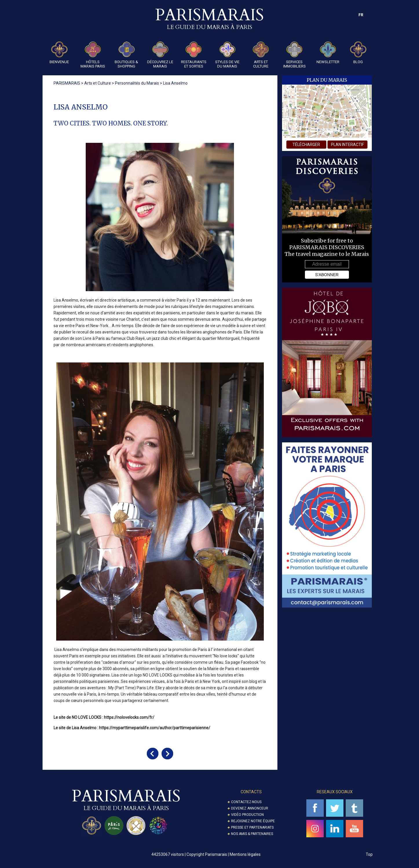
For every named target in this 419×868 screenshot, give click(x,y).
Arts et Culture (261, 55)
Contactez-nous (246, 802)
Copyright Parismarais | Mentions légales (224, 854)
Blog (358, 53)
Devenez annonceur (250, 808)
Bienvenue (59, 53)
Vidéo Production (247, 815)
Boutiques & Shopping (126, 55)
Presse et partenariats (252, 827)
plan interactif (347, 145)
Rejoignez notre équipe (253, 821)
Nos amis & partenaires (252, 834)
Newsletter (328, 53)
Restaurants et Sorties (194, 55)
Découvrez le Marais (160, 55)
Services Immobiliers (294, 55)
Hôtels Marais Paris (93, 55)
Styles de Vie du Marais (227, 55)
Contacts (251, 792)
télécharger (306, 145)
